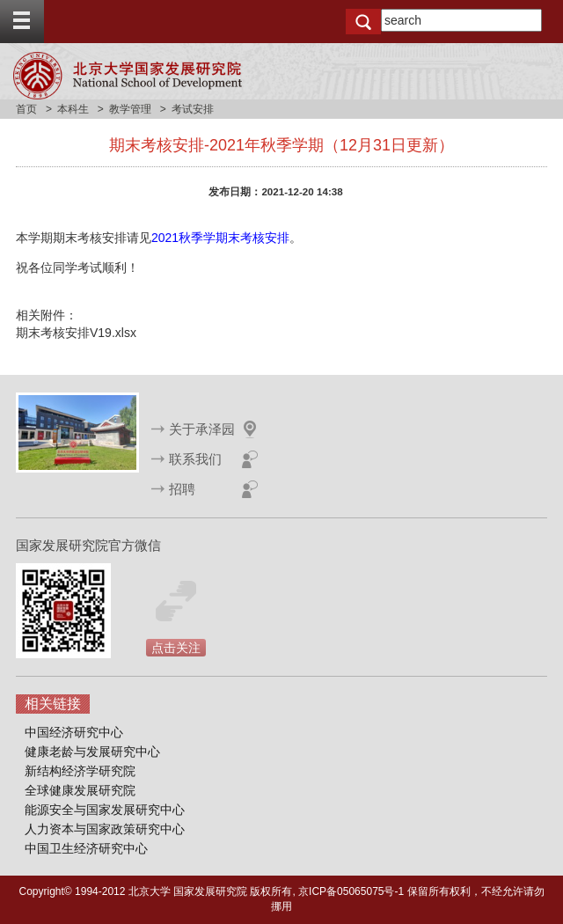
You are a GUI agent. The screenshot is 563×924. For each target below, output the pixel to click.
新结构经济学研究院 (80, 771)
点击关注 (176, 648)
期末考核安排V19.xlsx (76, 333)
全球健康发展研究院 (80, 790)
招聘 (182, 489)
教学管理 (130, 109)
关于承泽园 (202, 429)
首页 (26, 109)
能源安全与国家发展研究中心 (105, 810)
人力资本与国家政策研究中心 (105, 829)
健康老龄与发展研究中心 (92, 752)
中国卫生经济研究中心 (86, 848)
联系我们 (195, 459)
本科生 (73, 109)
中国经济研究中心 (74, 732)
